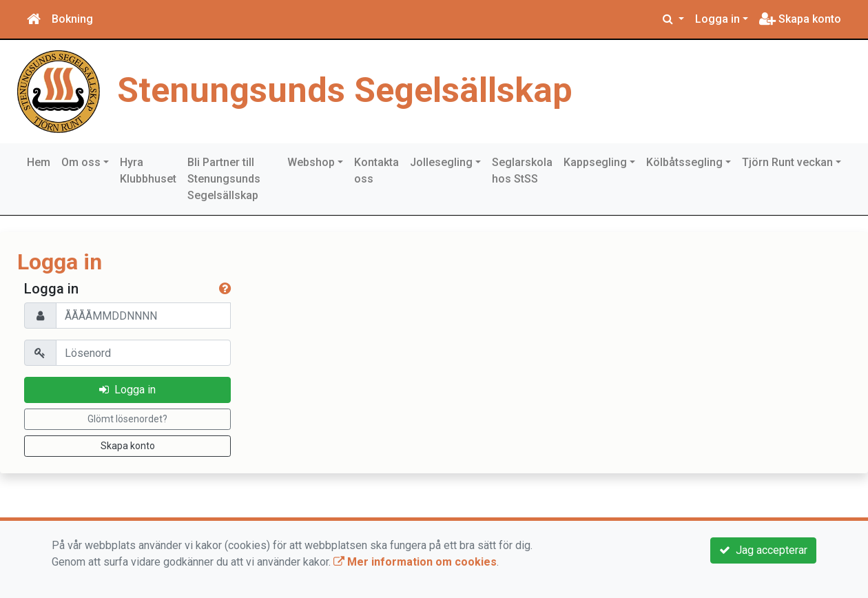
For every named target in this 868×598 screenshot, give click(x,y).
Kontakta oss (376, 171)
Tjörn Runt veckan (787, 162)
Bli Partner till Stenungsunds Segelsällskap (224, 179)
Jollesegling (441, 162)
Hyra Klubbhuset (148, 171)
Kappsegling (595, 162)
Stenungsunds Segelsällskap (345, 90)
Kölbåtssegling (684, 162)
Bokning (72, 19)
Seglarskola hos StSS (522, 171)
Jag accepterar (763, 550)
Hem (39, 162)
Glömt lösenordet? (127, 419)
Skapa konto (800, 19)
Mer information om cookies (415, 562)
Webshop (311, 162)
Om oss (81, 162)
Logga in (717, 19)
